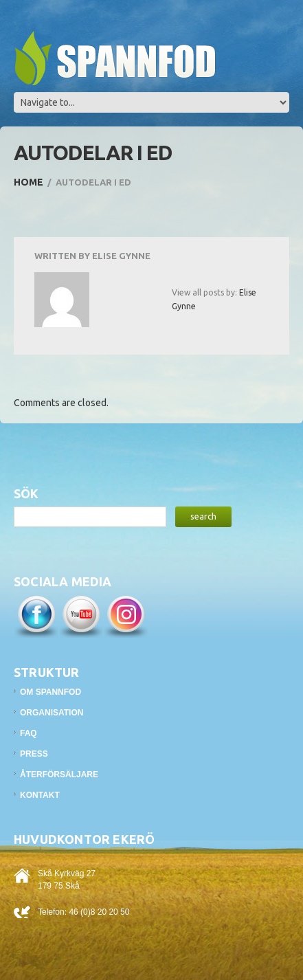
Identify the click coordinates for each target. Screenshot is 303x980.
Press (34, 754)
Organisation (52, 713)
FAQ (29, 733)
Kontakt (40, 795)
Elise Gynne (121, 256)
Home (29, 182)
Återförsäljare (59, 775)
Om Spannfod (50, 692)
